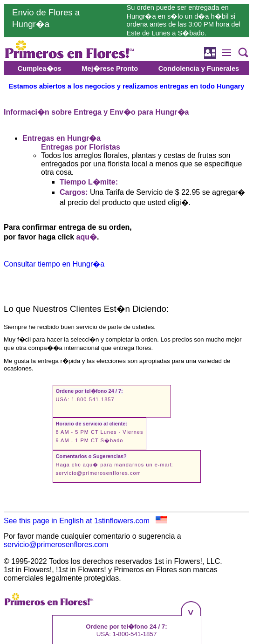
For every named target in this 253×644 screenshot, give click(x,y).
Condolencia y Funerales (199, 69)
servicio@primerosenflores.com (99, 473)
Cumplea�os (40, 69)
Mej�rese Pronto (110, 69)
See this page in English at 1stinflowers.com (85, 521)
